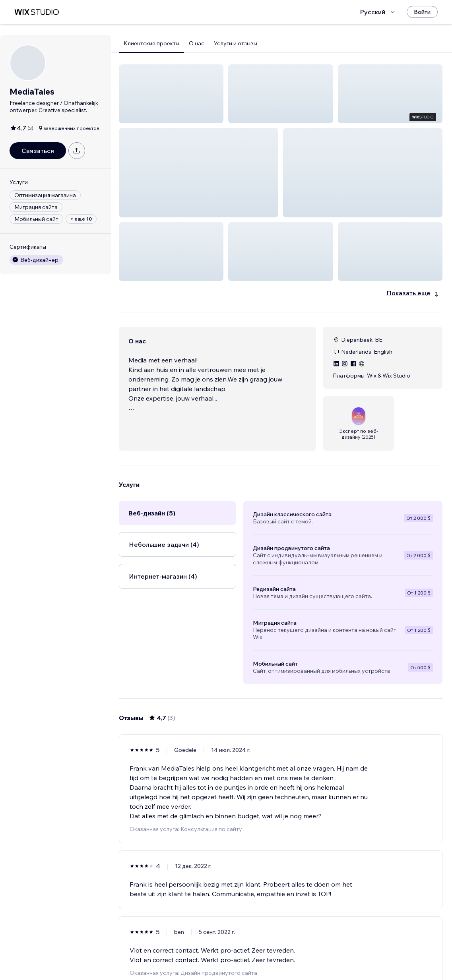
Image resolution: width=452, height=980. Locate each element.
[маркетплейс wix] (37, 12)
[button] (171, 94)
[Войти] (422, 12)
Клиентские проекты (151, 43)
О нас (197, 43)
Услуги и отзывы (236, 43)
